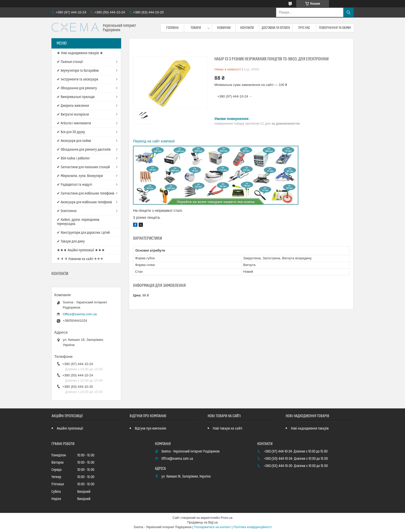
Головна (172, 28)
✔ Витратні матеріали (73, 115)
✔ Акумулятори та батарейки (78, 71)
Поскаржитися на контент (212, 527)
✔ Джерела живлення (73, 106)
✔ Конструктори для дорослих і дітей (83, 233)
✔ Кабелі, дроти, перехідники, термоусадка (78, 222)
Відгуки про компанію (150, 429)
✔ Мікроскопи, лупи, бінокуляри (80, 176)
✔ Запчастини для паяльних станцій (83, 167)
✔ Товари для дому (71, 241)
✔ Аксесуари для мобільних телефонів (84, 202)
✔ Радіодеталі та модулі (74, 185)
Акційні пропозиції (70, 429)
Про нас (304, 28)
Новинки (224, 28)
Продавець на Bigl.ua (202, 522)
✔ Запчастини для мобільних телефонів (86, 194)
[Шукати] (348, 12)
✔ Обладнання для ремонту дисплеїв (84, 150)
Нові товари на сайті (228, 429)
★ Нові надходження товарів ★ (80, 53)
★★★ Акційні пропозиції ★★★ (81, 250)
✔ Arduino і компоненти (74, 123)
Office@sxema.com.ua (80, 314)
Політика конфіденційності (252, 527)
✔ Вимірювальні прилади (76, 97)
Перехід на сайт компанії (154, 141)
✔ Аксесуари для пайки (74, 141)
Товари (196, 28)
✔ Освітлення (67, 211)
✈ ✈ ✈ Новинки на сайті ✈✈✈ (80, 259)
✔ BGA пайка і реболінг (73, 158)
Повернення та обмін (335, 28)
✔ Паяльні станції (70, 62)
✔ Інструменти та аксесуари (77, 79)
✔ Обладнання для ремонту (77, 88)
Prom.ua (227, 518)
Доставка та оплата (276, 28)
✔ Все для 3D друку (71, 132)
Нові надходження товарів (310, 429)
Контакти (247, 28)
